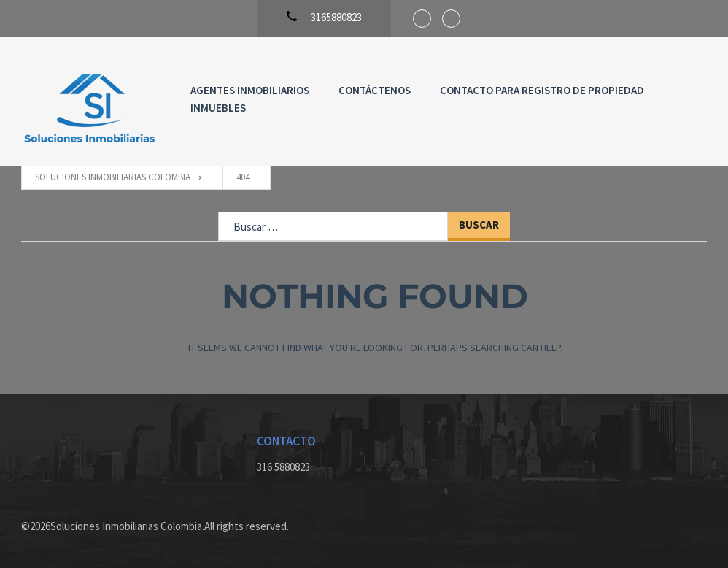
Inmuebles (218, 108)
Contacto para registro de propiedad (542, 90)
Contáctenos (375, 90)
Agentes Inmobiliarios (250, 90)
